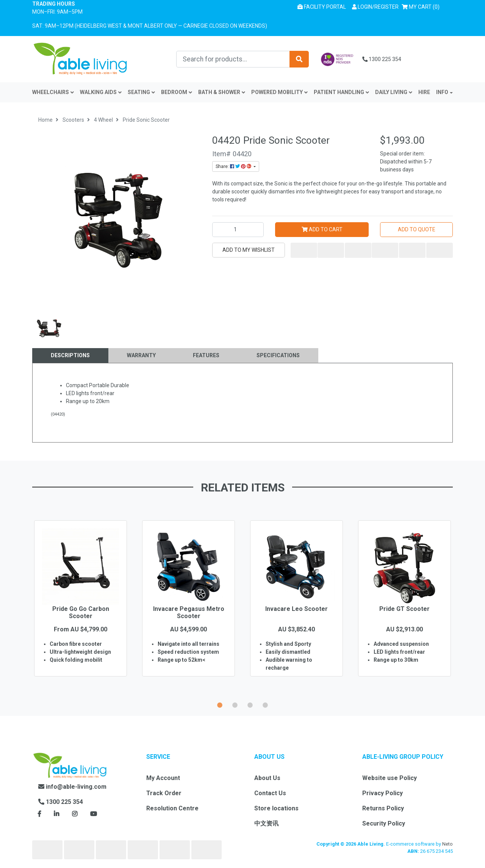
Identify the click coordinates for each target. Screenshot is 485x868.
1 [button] (220, 704)
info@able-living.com (72, 787)
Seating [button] (141, 92)
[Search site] (299, 59)
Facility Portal (322, 7)
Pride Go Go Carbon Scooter (81, 612)
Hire (424, 92)
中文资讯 (266, 823)
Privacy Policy (383, 793)
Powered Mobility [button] (279, 92)
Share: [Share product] (234, 166)
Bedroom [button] (177, 92)
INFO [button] (442, 92)
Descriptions (70, 355)
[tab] (70, 356)
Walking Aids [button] (101, 92)
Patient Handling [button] (341, 92)
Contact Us (270, 793)
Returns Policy (383, 808)
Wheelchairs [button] (53, 92)
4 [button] (265, 704)
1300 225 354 (382, 59)
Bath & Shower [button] (222, 92)
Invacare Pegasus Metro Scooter (189, 612)
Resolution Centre (172, 808)
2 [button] (235, 704)
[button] (375, 7)
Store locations (276, 808)
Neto (447, 844)
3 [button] (250, 704)
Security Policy (384, 823)
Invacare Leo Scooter (296, 609)
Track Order (164, 793)
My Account (163, 778)
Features (206, 355)
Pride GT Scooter (404, 609)
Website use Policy (390, 778)
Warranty (141, 355)
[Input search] (233, 59)
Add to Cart (322, 229)
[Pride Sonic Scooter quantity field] (238, 230)
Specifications (278, 355)
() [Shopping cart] (422, 6)
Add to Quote (417, 229)
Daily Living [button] (394, 92)
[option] (81, 609)
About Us (267, 778)
